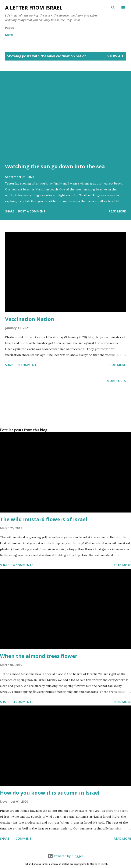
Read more (117, 211)
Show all (115, 56)
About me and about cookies (27, 35)
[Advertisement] (65, 412)
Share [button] (10, 211)
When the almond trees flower (39, 656)
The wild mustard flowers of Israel (44, 519)
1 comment (27, 365)
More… (87, 35)
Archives (65, 35)
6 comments (23, 565)
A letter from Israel (34, 8)
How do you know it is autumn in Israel (50, 793)
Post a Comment (32, 211)
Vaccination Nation (30, 319)
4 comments (23, 702)
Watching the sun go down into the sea (55, 166)
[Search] (113, 8)
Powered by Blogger (65, 856)
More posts (116, 381)
